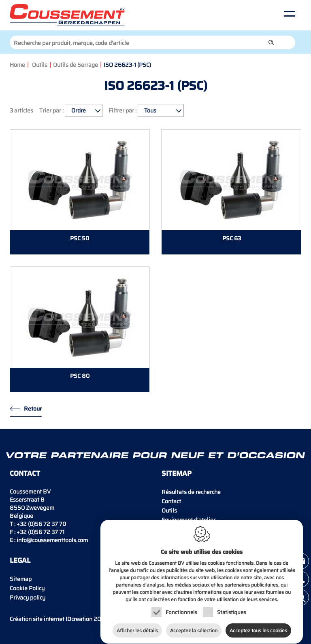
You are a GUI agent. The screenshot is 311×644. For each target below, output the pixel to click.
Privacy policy (28, 597)
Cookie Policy (27, 588)
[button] (271, 42)
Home (17, 65)
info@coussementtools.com (52, 540)
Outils (40, 65)
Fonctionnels (181, 608)
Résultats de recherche (191, 492)
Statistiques (231, 608)
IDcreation (51, 619)
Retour (33, 409)
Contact (171, 501)
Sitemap (21, 579)
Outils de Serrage (76, 65)
